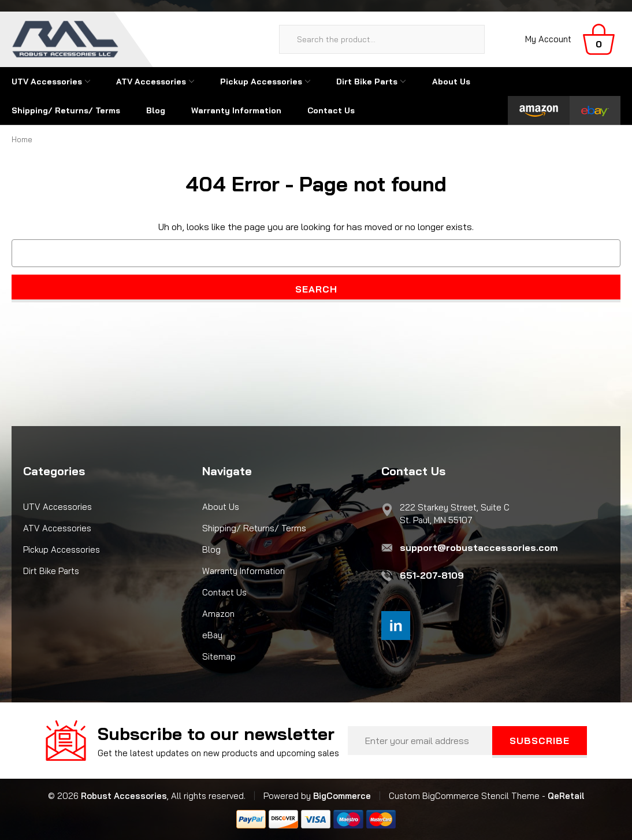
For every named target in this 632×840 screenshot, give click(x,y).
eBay (212, 635)
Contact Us (331, 110)
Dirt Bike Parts (371, 82)
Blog (156, 110)
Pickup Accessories (265, 82)
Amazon (218, 614)
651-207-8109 (432, 575)
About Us (451, 82)
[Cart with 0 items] (599, 39)
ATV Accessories (155, 82)
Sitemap (219, 656)
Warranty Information (236, 110)
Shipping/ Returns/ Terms (66, 110)
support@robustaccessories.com (479, 547)
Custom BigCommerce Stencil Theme (464, 796)
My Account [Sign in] (548, 39)
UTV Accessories (51, 82)
